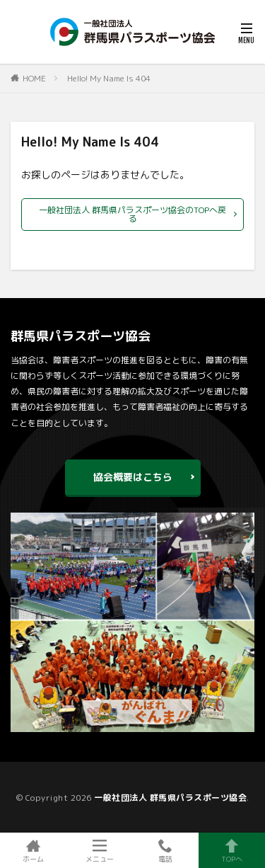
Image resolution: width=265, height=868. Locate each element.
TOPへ (232, 850)
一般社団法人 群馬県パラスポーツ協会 (170, 798)
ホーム (33, 850)
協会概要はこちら (133, 477)
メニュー (100, 850)
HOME (34, 78)
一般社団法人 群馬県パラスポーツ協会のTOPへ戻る (132, 214)
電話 (166, 850)
